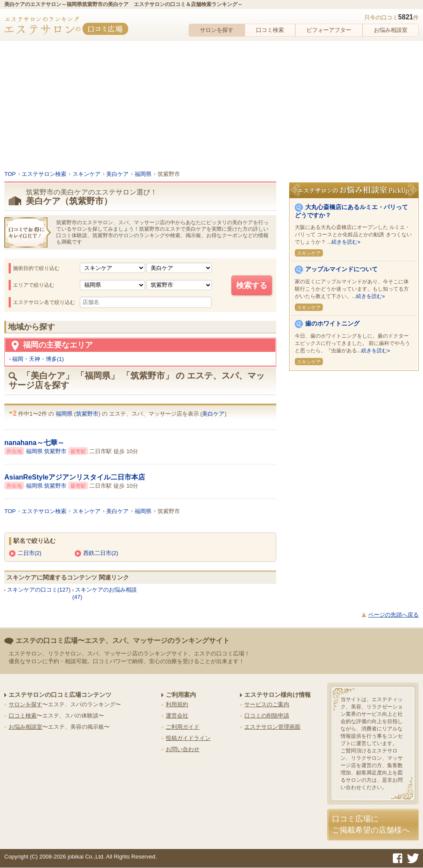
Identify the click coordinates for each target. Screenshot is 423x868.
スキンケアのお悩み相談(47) (105, 593)
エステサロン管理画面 (272, 727)
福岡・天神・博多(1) (38, 359)
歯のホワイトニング (332, 323)
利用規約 (177, 704)
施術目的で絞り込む (36, 268)
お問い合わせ (183, 749)
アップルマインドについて (341, 269)
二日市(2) (25, 553)
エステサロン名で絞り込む (44, 302)
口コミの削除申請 (267, 716)
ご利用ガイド (183, 727)
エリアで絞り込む (34, 285)
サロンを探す (217, 30)
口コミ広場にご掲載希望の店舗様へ (371, 824)
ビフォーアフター (329, 30)
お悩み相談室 (391, 30)
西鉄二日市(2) (96, 553)
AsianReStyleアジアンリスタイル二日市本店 (75, 477)
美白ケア (213, 414)
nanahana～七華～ (34, 443)
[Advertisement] (212, 106)
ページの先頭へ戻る (393, 615)
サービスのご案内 (267, 704)
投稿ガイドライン (188, 738)
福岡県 (65, 414)
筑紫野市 (87, 414)
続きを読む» (346, 242)
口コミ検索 (270, 30)
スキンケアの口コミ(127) (39, 590)
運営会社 (177, 716)
